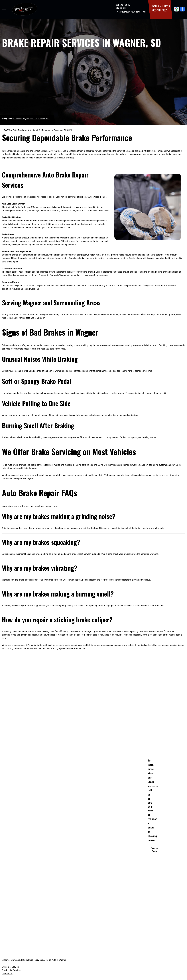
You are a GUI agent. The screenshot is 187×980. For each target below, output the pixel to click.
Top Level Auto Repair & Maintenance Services (40, 130)
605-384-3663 (160, 10)
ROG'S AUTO (10, 130)
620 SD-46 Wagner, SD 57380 (26, 119)
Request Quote (155, 850)
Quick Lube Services (12, 970)
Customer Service (10, 967)
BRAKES (68, 130)
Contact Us (7, 974)
